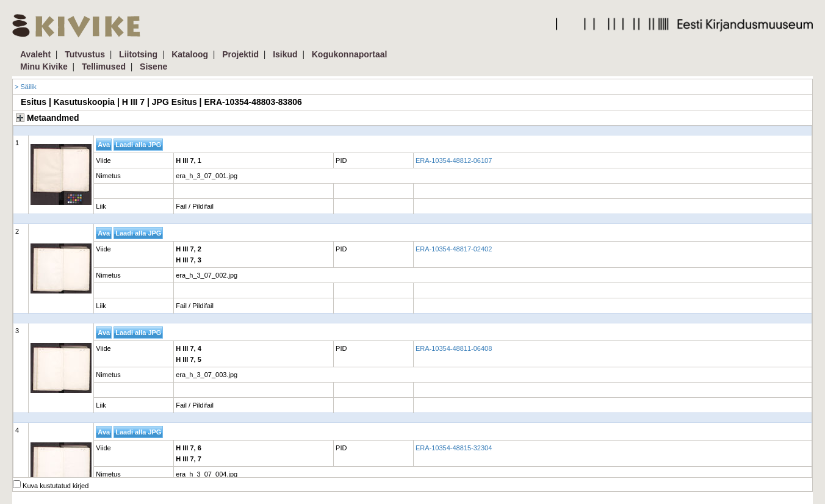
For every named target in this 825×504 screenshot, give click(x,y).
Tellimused (104, 67)
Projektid (240, 54)
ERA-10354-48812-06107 (454, 160)
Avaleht (35, 54)
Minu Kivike (44, 67)
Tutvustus (85, 54)
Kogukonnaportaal (350, 54)
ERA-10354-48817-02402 (454, 249)
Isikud (285, 54)
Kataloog (190, 54)
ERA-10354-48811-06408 (454, 348)
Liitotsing (138, 54)
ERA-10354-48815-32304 (454, 448)
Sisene (153, 67)
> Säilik (26, 87)
